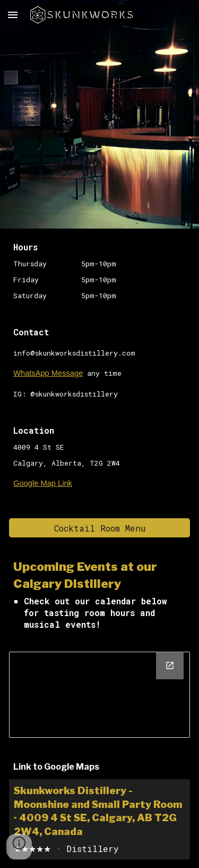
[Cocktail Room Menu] (99, 528)
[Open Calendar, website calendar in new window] (170, 665)
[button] (13, 15)
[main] (99, 271)
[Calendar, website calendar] (99, 695)
